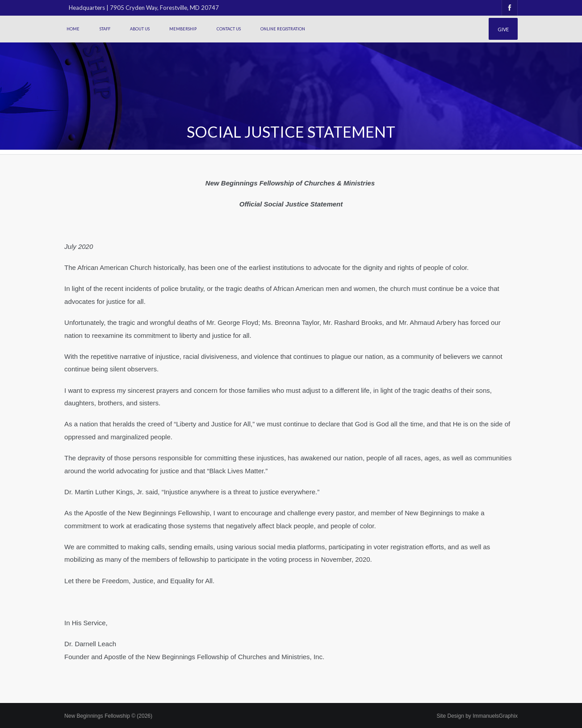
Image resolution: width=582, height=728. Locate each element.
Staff (105, 29)
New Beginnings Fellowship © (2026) (108, 716)
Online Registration (283, 29)
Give (503, 29)
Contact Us (229, 29)
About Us (140, 29)
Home (73, 29)
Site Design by (477, 716)
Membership (183, 29)
